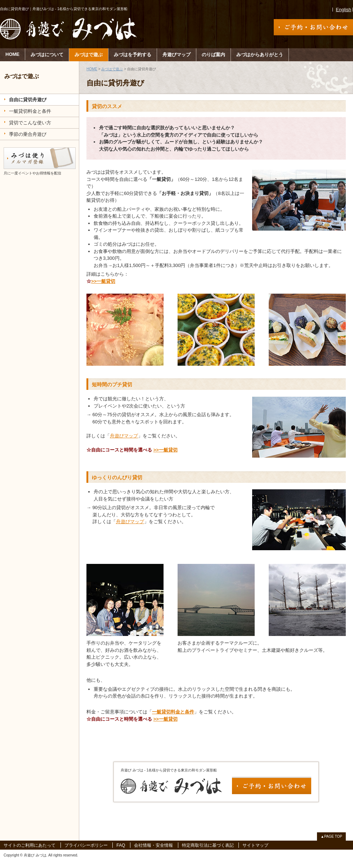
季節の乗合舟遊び (28, 134)
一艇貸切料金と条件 (173, 712)
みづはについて (47, 55)
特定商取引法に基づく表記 (208, 845)
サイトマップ (255, 845)
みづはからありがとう (260, 55)
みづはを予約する (133, 55)
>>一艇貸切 (103, 281)
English (343, 10)
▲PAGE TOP (331, 836)
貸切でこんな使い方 (30, 123)
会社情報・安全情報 (153, 845)
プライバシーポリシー (86, 845)
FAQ (121, 845)
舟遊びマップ (176, 55)
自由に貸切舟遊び (28, 100)
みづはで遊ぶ (89, 55)
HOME (12, 54)
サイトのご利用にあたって (30, 845)
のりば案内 (213, 55)
